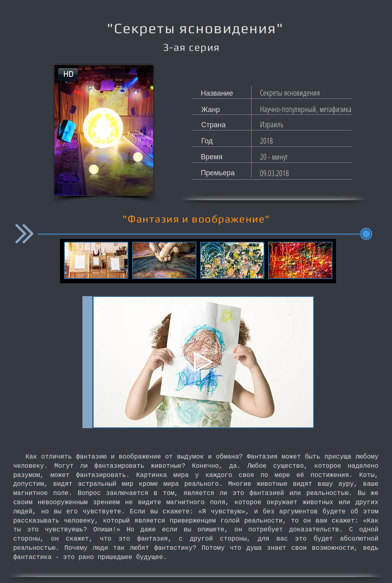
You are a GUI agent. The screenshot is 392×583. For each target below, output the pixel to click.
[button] (68, 75)
